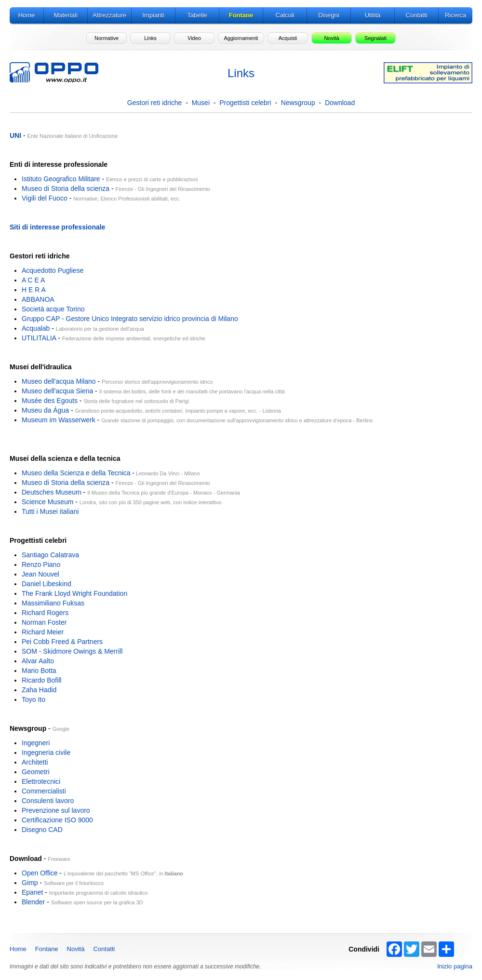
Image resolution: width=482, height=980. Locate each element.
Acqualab (36, 328)
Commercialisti (44, 791)
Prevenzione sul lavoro (56, 810)
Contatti (104, 949)
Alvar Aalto (38, 661)
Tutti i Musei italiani (50, 511)
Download (340, 103)
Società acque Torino (53, 309)
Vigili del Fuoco (45, 198)
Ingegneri (36, 743)
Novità (76, 949)
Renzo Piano (41, 564)
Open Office (40, 873)
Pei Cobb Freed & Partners (62, 642)
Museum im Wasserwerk (59, 420)
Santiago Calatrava (50, 555)
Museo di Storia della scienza (66, 188)
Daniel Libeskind (47, 584)
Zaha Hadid (39, 690)
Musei (201, 103)
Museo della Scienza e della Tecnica (76, 473)
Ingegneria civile (46, 752)
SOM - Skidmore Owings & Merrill (72, 651)
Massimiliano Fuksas (53, 603)
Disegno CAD (42, 830)
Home (18, 949)
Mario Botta (39, 671)
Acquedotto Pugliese (53, 270)
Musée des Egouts (50, 401)
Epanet (32, 892)
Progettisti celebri (245, 103)
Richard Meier (43, 632)
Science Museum (47, 502)
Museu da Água (45, 410)
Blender (33, 902)
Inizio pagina (455, 966)
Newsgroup (298, 103)
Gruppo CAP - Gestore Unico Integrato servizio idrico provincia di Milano (130, 319)
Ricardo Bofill (41, 680)
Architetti (35, 762)
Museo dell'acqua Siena (57, 391)
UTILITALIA (39, 338)
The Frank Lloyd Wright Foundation (74, 593)
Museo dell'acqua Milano (59, 381)
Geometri (36, 772)
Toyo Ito (33, 699)
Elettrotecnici (41, 781)
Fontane (47, 949)
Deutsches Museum (52, 492)
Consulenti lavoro (48, 801)
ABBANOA (38, 299)
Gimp (30, 883)
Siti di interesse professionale (57, 227)
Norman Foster (44, 622)
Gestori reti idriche (155, 103)
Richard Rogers (45, 613)
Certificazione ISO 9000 (57, 820)
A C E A (33, 280)
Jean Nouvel (40, 574)
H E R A (34, 290)
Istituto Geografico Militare (61, 179)
